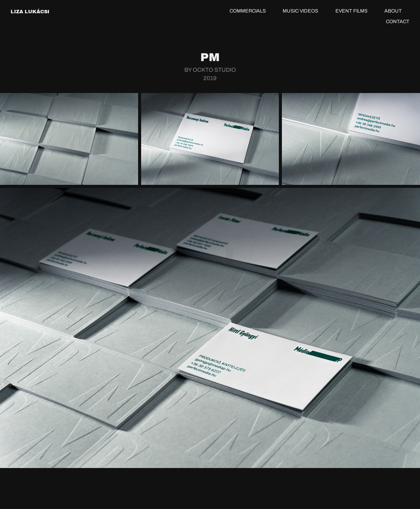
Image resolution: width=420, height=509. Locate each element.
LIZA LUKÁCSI (30, 12)
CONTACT (398, 21)
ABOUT (393, 11)
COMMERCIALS (248, 11)
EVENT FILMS (352, 11)
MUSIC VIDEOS (300, 11)
